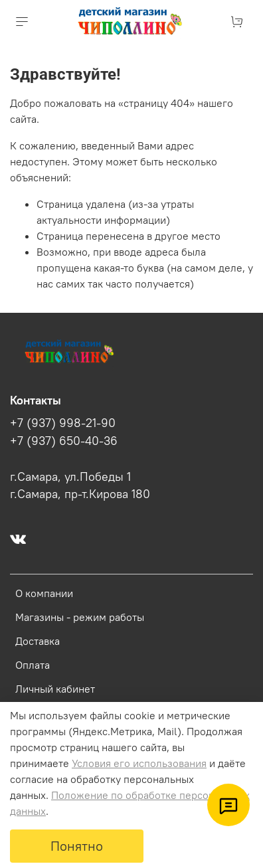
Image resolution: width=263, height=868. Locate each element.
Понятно (77, 846)
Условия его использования (139, 763)
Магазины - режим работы (80, 617)
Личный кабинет (55, 689)
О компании (44, 593)
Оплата (33, 665)
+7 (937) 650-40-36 (64, 441)
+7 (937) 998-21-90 (63, 423)
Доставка (38, 641)
